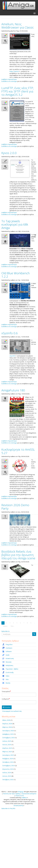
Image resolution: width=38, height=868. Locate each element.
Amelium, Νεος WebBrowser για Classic (18, 26)
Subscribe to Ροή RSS (8, 808)
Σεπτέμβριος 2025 (8, 738)
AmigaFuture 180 (13, 390)
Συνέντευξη (10, 672)
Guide (8, 655)
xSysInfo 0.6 (10, 333)
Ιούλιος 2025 (7, 741)
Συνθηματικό (5, 699)
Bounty (8, 683)
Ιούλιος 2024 (7, 773)
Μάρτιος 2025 (7, 752)
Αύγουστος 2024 (8, 769)
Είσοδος (7, 707)
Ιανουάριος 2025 (8, 755)
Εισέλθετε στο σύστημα (9, 81)
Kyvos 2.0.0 (9, 153)
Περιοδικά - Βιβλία (12, 669)
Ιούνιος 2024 (7, 776)
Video (7, 676)
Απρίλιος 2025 (7, 748)
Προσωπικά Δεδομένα (29, 794)
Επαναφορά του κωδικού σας (12, 711)
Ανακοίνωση (10, 658)
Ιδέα (7, 679)
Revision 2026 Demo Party (15, 507)
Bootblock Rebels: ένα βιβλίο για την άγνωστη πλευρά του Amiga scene (18, 555)
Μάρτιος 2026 (7, 727)
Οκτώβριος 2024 (8, 762)
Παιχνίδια (9, 644)
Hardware (9, 648)
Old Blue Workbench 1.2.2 (16, 275)
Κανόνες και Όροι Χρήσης (12, 794)
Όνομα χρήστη (6, 691)
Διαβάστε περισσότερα (9, 79)
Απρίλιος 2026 (7, 724)
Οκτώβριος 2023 (8, 779)
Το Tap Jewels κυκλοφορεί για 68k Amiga (15, 224)
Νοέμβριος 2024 (8, 759)
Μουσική (8, 662)
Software (9, 651)
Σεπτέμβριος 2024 (8, 766)
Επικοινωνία (20, 796)
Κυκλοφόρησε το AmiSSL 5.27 (18, 451)
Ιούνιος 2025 (7, 745)
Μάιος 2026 (6, 720)
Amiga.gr (21, 792)
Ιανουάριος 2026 (8, 731)
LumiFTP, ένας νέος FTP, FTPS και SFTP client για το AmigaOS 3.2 (18, 91)
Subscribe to (5, 631)
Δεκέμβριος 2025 (8, 734)
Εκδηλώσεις (9, 665)
